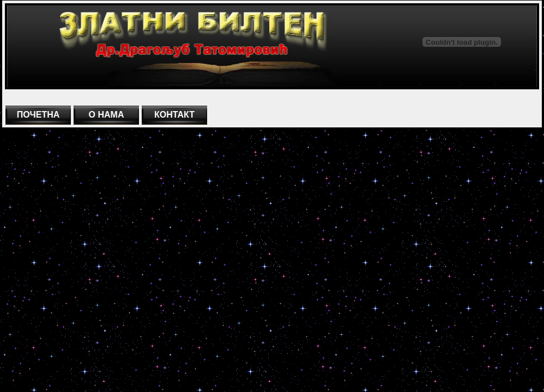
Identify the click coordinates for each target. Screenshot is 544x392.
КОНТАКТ (174, 115)
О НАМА (107, 115)
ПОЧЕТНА (38, 115)
